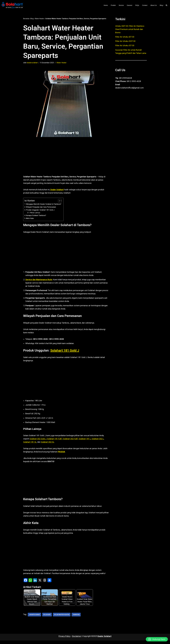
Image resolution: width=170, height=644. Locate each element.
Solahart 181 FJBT (55, 441)
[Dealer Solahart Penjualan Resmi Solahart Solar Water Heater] (13, 5)
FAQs (137, 5)
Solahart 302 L (98, 441)
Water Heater (39, 19)
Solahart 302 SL (48, 445)
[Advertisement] (66, 160)
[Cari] (166, 5)
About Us (153, 5)
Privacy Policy (65, 640)
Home (105, 5)
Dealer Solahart (105, 640)
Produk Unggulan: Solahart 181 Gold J (40, 210)
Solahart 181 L (85, 441)
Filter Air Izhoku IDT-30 (125, 37)
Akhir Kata (30, 219)
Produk (113, 5)
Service (121, 5)
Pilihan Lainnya (35, 213)
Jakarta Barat (35, 618)
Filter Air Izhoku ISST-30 (125, 41)
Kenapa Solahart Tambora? (36, 216)
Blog (32, 19)
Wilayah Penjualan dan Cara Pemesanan (41, 208)
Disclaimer (77, 640)
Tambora (77, 618)
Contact (145, 5)
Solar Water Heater (63, 618)
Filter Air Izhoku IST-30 (125, 46)
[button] (164, 5)
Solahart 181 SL (30, 445)
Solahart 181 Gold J (66, 352)
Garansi (129, 5)
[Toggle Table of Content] (59, 201)
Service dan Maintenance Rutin (39, 281)
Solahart (48, 618)
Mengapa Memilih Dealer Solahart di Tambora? (44, 205)
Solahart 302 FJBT (71, 441)
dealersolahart (32, 63)
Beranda (26, 19)
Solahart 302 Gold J (38, 441)
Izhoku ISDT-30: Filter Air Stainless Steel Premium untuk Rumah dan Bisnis (130, 29)
